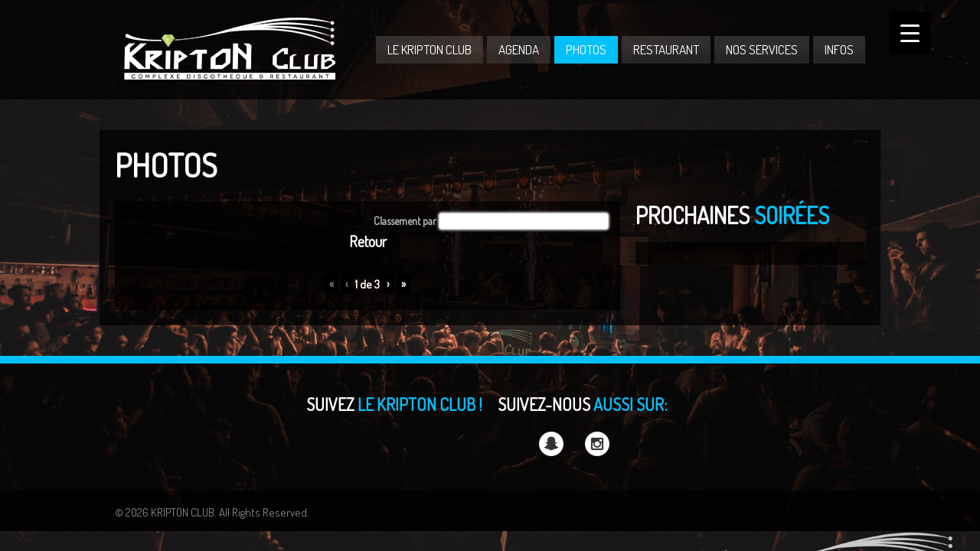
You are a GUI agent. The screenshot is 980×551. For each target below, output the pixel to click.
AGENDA (519, 49)
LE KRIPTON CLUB (430, 49)
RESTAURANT (666, 49)
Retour (368, 241)
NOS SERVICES (762, 49)
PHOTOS (586, 49)
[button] (524, 221)
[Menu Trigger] (910, 33)
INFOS (839, 49)
